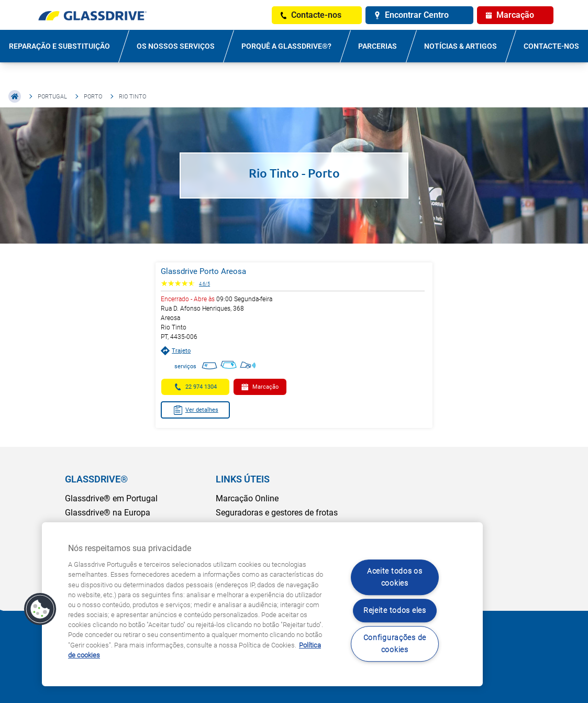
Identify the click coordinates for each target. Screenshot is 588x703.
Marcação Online (247, 498)
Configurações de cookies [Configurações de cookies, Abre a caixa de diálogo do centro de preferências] (395, 644)
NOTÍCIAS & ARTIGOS (461, 46)
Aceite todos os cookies (395, 577)
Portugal (52, 97)
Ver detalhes (196, 410)
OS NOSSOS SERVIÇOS (176, 46)
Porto (93, 97)
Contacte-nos (551, 46)
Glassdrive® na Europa (108, 513)
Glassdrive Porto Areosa (203, 271)
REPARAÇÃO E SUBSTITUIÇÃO (59, 46)
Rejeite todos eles (395, 611)
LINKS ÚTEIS (243, 479)
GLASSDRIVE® (96, 479)
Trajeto (176, 351)
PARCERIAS (378, 46)
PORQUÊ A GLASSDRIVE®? (286, 46)
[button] (40, 609)
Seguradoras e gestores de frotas (277, 513)
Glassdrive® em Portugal (111, 498)
